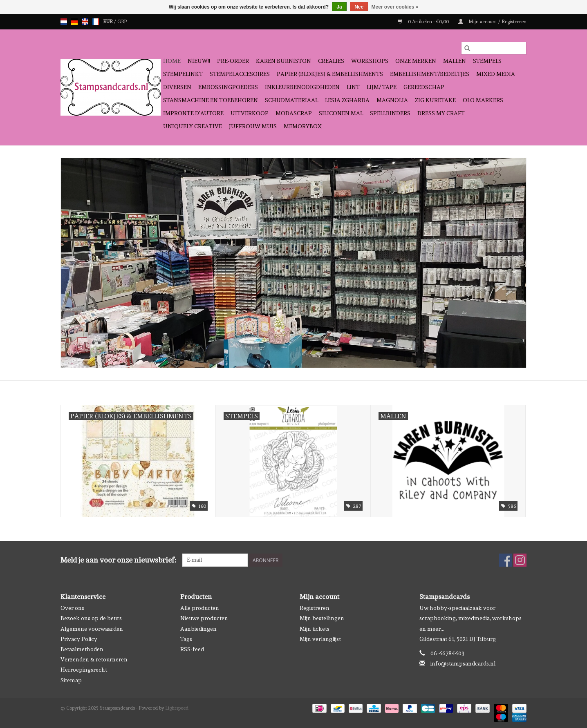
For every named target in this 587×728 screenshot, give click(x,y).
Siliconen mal (341, 113)
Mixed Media (496, 74)
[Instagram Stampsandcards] (520, 560)
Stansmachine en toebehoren (211, 100)
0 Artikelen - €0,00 (424, 22)
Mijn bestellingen (322, 618)
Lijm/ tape (382, 87)
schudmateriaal (291, 100)
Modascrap (294, 113)
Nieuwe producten (204, 618)
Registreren (315, 608)
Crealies (331, 61)
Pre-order (233, 61)
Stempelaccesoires (240, 74)
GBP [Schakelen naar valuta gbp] (122, 22)
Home (172, 61)
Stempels (487, 61)
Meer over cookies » (395, 7)
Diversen (177, 87)
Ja (339, 7)
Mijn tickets (315, 629)
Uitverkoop (250, 113)
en (85, 22)
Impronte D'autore (193, 113)
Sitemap (71, 680)
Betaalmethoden (82, 649)
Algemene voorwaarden (92, 629)
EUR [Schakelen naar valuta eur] (109, 22)
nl (64, 22)
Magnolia (392, 100)
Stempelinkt (183, 74)
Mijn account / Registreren (492, 22)
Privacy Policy (79, 639)
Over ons (72, 608)
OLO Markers (483, 100)
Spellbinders (390, 113)
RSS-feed (192, 649)
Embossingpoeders (228, 87)
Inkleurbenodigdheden (302, 87)
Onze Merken (416, 61)
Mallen (455, 61)
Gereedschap (424, 87)
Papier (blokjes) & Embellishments (330, 74)
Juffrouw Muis (253, 126)
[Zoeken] (494, 48)
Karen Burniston (283, 61)
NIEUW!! (199, 61)
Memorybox (303, 126)
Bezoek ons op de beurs (91, 618)
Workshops (370, 61)
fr (96, 22)
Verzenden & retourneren (94, 659)
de (74, 22)
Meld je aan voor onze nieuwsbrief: (118, 560)
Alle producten (200, 608)
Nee (359, 7)
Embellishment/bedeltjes (430, 74)
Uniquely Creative (193, 126)
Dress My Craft (441, 113)
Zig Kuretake (435, 100)
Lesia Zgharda (347, 100)
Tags (186, 639)
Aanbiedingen (198, 629)
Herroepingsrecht (84, 670)
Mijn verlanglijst (320, 639)
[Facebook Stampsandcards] (506, 560)
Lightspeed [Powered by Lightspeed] (177, 708)
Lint (353, 87)
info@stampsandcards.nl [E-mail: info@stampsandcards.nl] (463, 663)
